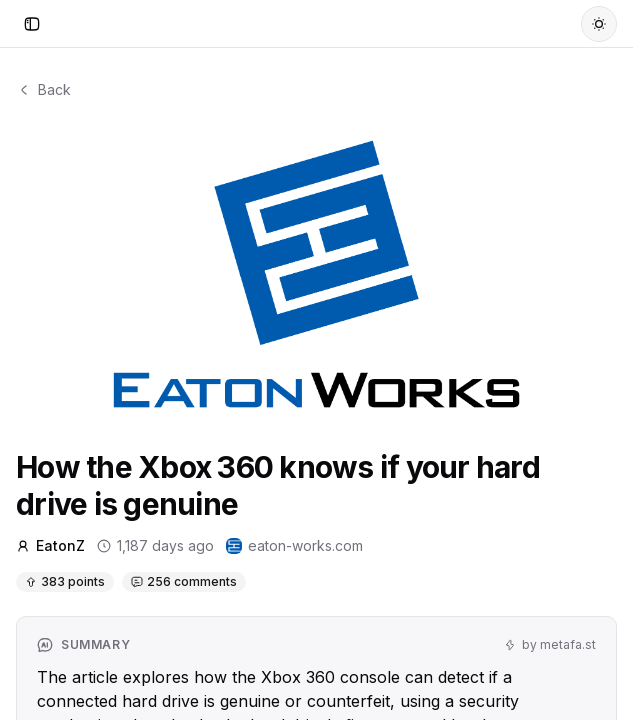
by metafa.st (550, 644)
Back (43, 89)
